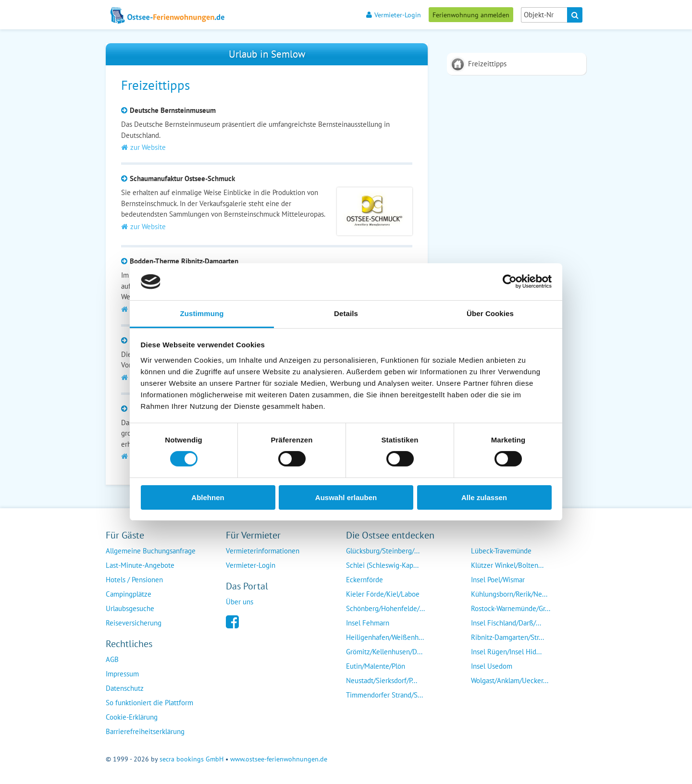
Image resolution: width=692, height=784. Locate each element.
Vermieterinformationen (263, 551)
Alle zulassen (484, 497)
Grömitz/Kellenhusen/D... (384, 652)
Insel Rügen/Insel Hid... (506, 652)
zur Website (143, 147)
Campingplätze (129, 594)
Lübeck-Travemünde (501, 551)
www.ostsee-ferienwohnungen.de (279, 759)
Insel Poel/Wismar (498, 580)
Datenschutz (125, 688)
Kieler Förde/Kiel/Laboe (383, 594)
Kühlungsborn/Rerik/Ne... (509, 594)
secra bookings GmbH (192, 759)
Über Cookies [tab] (490, 313)
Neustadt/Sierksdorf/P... (382, 680)
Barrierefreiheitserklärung (145, 731)
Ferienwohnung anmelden (471, 15)
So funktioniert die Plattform (149, 703)
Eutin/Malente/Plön (376, 666)
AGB (112, 659)
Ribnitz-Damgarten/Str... (507, 637)
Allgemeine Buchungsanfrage (151, 551)
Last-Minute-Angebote (140, 565)
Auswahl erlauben (346, 497)
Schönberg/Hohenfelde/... (385, 608)
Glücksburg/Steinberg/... (383, 551)
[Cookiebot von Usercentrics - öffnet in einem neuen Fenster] (510, 282)
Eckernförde (365, 580)
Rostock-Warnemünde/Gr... (511, 608)
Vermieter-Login (394, 15)
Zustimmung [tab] (202, 313)
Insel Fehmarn (368, 623)
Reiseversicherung (134, 623)
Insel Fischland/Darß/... (506, 623)
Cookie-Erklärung (132, 717)
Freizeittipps (487, 64)
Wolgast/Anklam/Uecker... (510, 680)
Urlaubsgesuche (130, 608)
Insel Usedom (492, 666)
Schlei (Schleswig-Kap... (382, 565)
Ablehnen (208, 497)
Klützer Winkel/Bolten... (507, 565)
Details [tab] (346, 313)
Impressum (122, 674)
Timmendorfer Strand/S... (384, 695)
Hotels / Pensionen (134, 580)
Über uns (240, 602)
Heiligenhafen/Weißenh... (385, 637)
